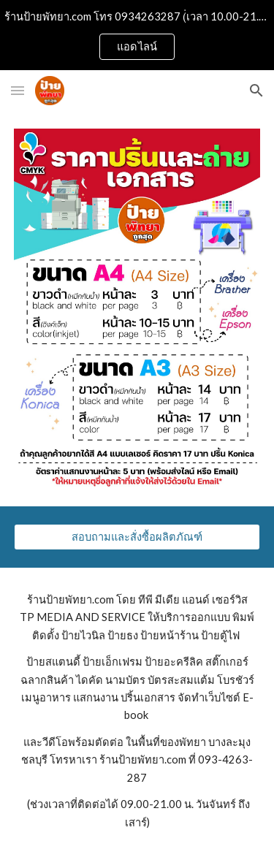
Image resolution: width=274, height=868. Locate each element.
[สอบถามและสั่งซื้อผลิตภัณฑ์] (137, 537)
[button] (18, 90)
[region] (137, 35)
